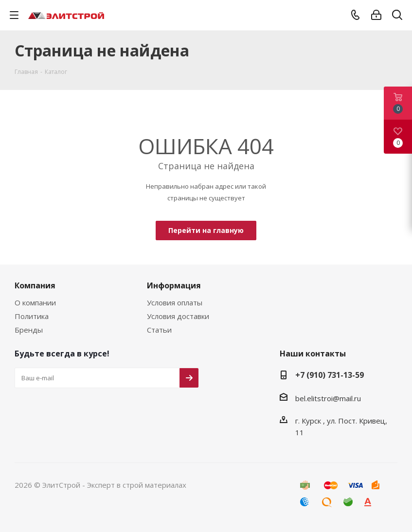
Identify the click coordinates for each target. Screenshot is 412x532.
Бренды (29, 330)
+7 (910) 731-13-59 (330, 375)
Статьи (159, 330)
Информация (174, 285)
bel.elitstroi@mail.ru (328, 398)
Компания (35, 285)
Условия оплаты (175, 302)
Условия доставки (178, 316)
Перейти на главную (206, 230)
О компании (35, 302)
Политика (32, 316)
